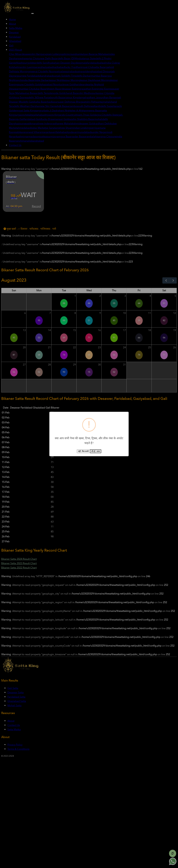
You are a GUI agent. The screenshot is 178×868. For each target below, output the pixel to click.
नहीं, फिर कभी (83, 451)
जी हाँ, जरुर (96, 451)
